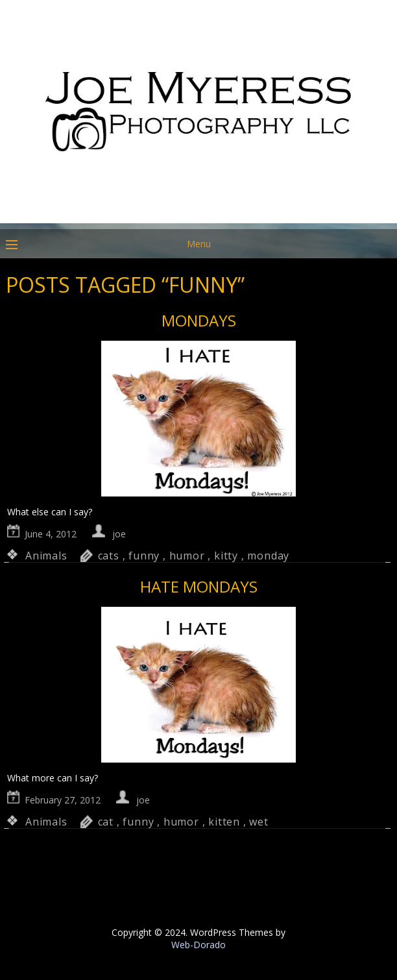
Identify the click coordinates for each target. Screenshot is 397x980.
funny (144, 556)
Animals (46, 556)
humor (187, 556)
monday (268, 556)
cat (106, 822)
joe (119, 534)
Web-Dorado (198, 945)
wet (259, 822)
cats (109, 556)
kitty (226, 556)
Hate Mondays (199, 586)
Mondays (199, 320)
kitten (224, 822)
